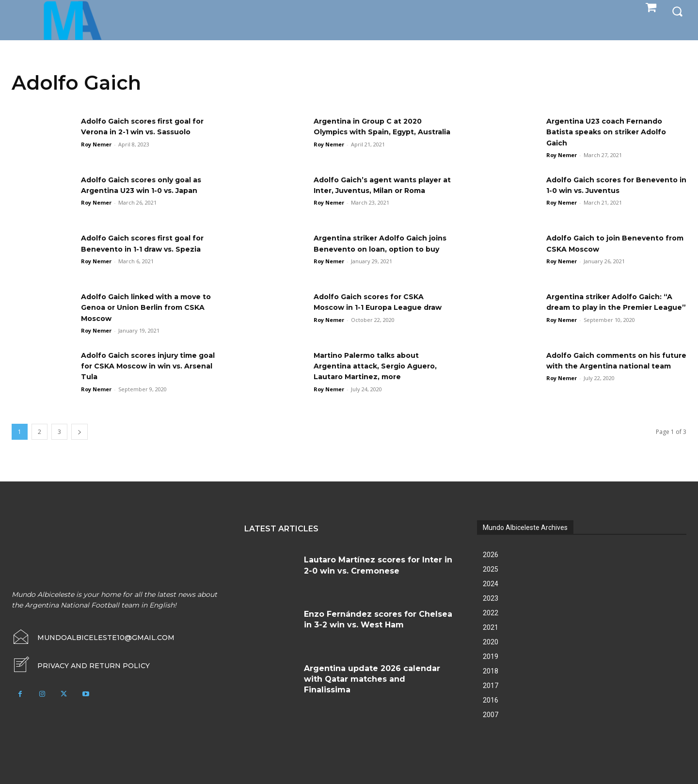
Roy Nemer (96, 144)
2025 (491, 569)
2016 (491, 700)
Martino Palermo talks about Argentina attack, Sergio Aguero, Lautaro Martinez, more (382, 366)
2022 (491, 613)
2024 (491, 584)
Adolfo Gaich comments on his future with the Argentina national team (611, 366)
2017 (491, 686)
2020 (491, 642)
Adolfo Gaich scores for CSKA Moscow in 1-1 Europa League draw (375, 307)
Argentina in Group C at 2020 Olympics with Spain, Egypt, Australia (374, 132)
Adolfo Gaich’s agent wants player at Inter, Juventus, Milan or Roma (383, 191)
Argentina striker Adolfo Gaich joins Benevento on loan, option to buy (380, 249)
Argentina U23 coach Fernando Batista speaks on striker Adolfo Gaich (613, 132)
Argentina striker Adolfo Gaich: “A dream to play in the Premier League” (613, 307)
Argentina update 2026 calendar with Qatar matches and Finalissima (372, 679)
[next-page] (79, 432)
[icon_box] (81, 666)
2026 (491, 555)
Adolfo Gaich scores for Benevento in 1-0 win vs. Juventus (597, 191)
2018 (491, 671)
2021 (491, 627)
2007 (491, 715)
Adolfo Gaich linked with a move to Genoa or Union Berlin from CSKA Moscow (150, 307)
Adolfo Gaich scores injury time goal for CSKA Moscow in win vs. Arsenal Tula (149, 366)
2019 (491, 656)
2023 (491, 598)
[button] (677, 11)
